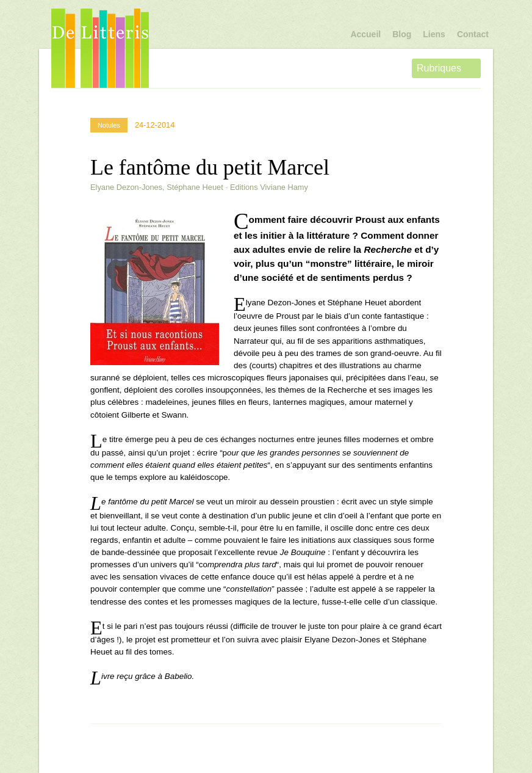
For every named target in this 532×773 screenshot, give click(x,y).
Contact (473, 34)
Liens (434, 34)
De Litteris (100, 48)
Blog (402, 34)
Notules (109, 125)
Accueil (365, 34)
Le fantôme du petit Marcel (210, 167)
